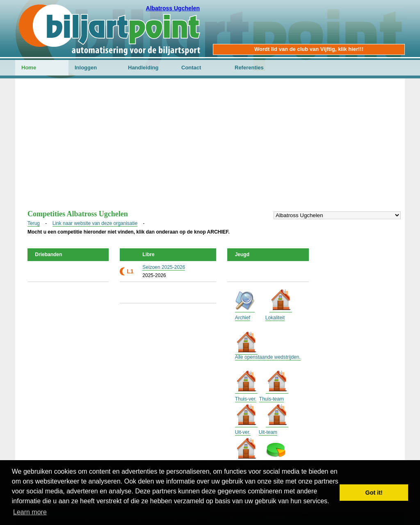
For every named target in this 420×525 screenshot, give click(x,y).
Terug (34, 223)
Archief (243, 318)
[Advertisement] (210, 148)
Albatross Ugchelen (173, 8)
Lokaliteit (275, 318)
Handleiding (143, 68)
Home (29, 68)
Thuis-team (272, 399)
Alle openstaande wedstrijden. (268, 357)
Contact (191, 68)
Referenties (249, 68)
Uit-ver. (243, 432)
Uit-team (268, 432)
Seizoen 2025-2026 (164, 267)
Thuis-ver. (246, 399)
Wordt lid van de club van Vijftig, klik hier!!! (309, 49)
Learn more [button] (30, 512)
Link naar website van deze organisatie (95, 223)
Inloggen (86, 68)
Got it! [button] (374, 493)
